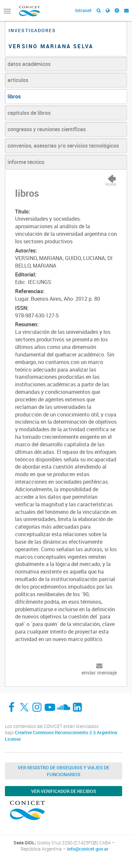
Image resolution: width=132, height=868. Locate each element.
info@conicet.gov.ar (88, 849)
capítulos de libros (29, 113)
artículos (18, 80)
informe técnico (26, 162)
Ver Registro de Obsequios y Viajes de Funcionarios (64, 771)
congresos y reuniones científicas (47, 129)
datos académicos (29, 64)
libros (14, 96)
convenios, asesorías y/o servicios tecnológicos (63, 146)
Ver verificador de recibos (64, 791)
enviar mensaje (99, 673)
